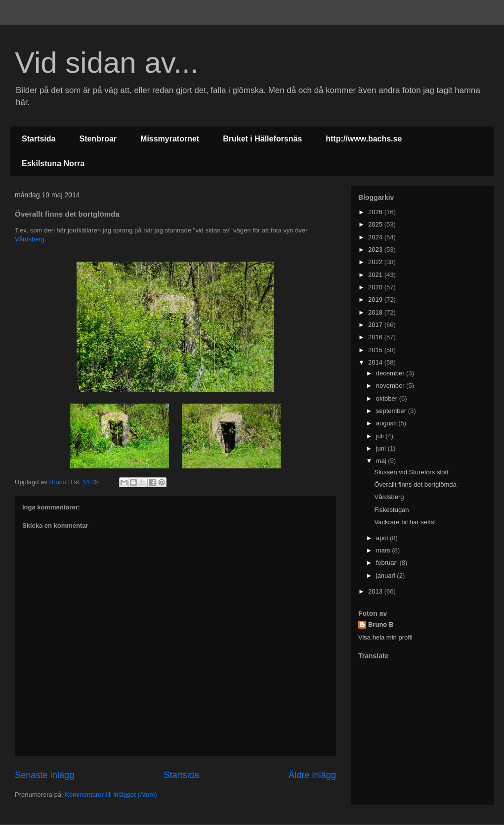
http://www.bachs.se (364, 139)
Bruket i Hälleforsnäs (262, 139)
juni (382, 448)
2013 (376, 591)
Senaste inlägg (44, 775)
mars (384, 550)
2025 (376, 224)
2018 (376, 312)
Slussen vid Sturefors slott (411, 472)
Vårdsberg (30, 239)
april (383, 538)
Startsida (39, 139)
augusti (387, 423)
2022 (376, 262)
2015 (376, 350)
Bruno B (381, 624)
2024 (376, 237)
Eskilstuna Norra (53, 163)
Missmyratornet (170, 139)
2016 (376, 337)
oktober (388, 398)
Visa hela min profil (385, 637)
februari (388, 563)
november (391, 386)
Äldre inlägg (312, 775)
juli (381, 436)
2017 (376, 325)
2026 (376, 212)
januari (387, 575)
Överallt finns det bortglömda (415, 484)
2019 (376, 299)
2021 (376, 275)
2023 (376, 250)
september (392, 411)
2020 (376, 287)
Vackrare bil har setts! (405, 522)
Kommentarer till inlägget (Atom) (111, 795)
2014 (376, 362)
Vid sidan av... (106, 63)
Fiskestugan (391, 510)
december (391, 373)
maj (382, 461)
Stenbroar (98, 139)
